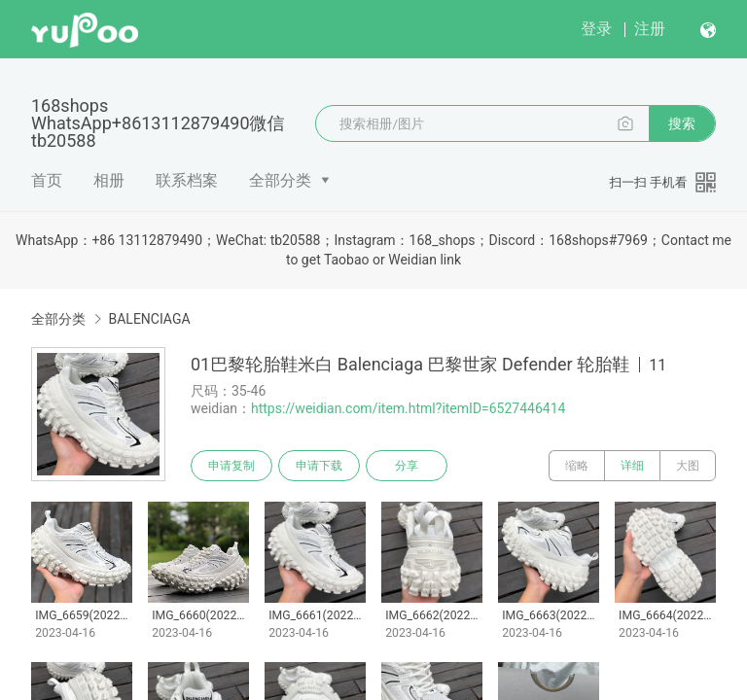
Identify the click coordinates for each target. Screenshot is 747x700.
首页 (47, 180)
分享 (407, 466)
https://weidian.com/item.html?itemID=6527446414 (408, 408)
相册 (109, 180)
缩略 (577, 466)
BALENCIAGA (149, 319)
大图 (688, 466)
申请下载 (319, 466)
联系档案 (187, 180)
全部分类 (280, 180)
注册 (650, 29)
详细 (632, 466)
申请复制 (231, 466)
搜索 (682, 123)
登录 (596, 29)
